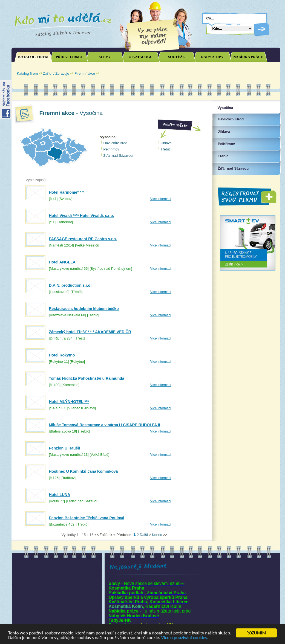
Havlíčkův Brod (115, 143)
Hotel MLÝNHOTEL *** (69, 402)
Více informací (161, 199)
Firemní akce (85, 73)
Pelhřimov (111, 149)
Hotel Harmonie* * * (67, 192)
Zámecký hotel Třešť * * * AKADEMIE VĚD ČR (90, 332)
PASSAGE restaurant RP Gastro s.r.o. (83, 239)
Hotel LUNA (60, 495)
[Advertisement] (214, 73)
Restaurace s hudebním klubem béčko (84, 309)
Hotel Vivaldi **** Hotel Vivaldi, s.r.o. (82, 216)
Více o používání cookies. (185, 638)
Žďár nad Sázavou (118, 156)
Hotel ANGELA (62, 262)
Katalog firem (28, 73)
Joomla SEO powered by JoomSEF (31, 536)
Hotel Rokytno (62, 355)
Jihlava (166, 143)
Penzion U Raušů (65, 448)
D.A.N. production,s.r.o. (70, 285)
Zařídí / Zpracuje (56, 73)
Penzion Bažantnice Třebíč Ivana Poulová (87, 518)
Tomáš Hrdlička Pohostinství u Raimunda (87, 378)
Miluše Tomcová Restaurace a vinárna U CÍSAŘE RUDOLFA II (105, 425)
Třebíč (166, 149)
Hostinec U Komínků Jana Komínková (84, 471)
